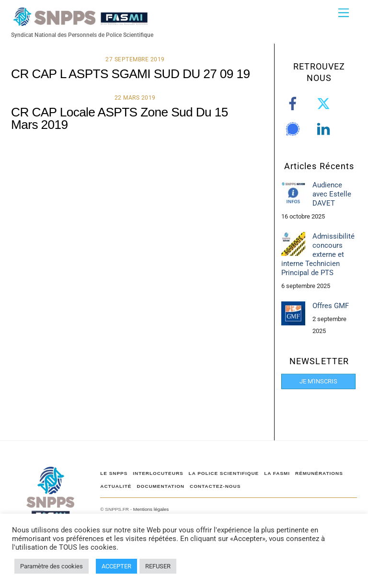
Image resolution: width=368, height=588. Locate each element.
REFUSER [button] (158, 566)
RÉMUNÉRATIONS (319, 473)
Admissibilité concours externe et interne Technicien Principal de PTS (318, 255)
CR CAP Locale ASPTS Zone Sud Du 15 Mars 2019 (120, 118)
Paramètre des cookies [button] (52, 566)
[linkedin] (325, 129)
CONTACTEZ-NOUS (215, 486)
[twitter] (325, 104)
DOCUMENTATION (161, 486)
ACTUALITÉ (116, 486)
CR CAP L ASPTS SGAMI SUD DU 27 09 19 (130, 74)
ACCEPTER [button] (116, 566)
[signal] (294, 129)
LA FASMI (277, 473)
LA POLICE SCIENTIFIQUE (224, 473)
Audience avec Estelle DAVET (332, 194)
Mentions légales (151, 509)
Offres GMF (331, 306)
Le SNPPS (114, 473)
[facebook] (294, 104)
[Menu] (344, 13)
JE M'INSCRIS (318, 381)
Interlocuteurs (158, 473)
